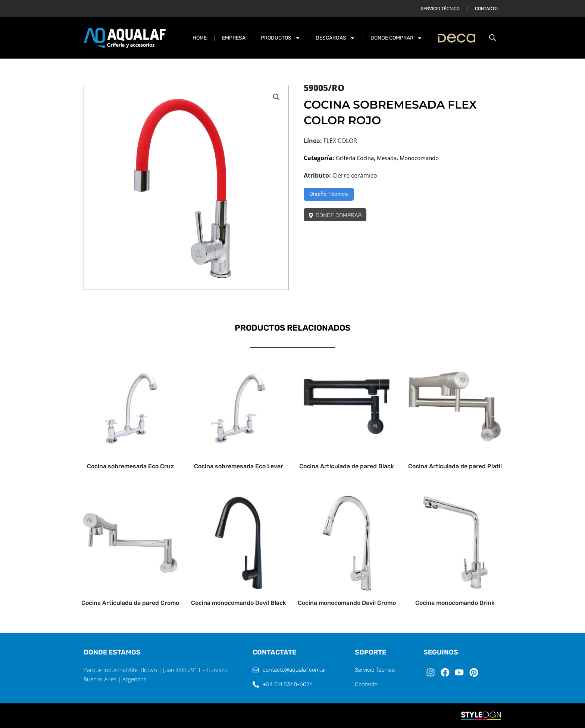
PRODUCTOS (281, 38)
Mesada (392, 158)
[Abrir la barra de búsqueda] (492, 38)
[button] (276, 97)
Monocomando (427, 158)
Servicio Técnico (440, 9)
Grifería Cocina (357, 158)
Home (200, 38)
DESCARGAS (335, 38)
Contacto (486, 9)
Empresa (234, 38)
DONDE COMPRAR (396, 38)
